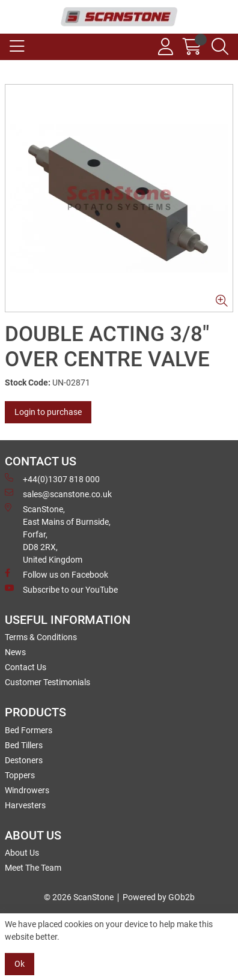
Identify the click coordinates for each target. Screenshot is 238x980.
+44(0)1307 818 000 (52, 479)
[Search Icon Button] (220, 47)
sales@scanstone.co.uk (58, 494)
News (15, 652)
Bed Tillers (24, 745)
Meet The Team (33, 868)
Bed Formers (29, 730)
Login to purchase (48, 412)
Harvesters (25, 805)
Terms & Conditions (41, 637)
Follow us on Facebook (56, 574)
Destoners (24, 760)
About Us (22, 853)
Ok (20, 964)
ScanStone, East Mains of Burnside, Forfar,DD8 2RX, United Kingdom (58, 534)
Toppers (20, 775)
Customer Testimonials (47, 682)
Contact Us (26, 667)
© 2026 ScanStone (79, 897)
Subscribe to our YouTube (61, 589)
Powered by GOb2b (159, 897)
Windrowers (27, 790)
